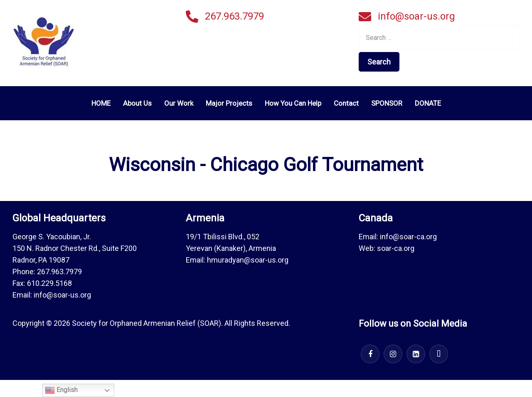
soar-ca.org (396, 248)
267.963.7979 (234, 16)
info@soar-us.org (416, 16)
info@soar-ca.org (408, 237)
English (61, 390)
